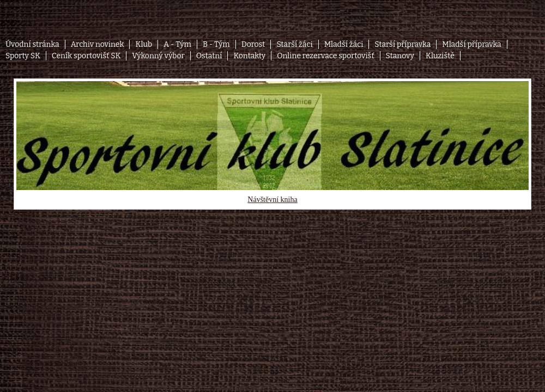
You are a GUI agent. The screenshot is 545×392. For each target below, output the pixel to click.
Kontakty (249, 56)
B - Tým (216, 44)
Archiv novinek (98, 44)
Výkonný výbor (158, 56)
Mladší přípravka (471, 44)
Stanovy (400, 56)
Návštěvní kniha (272, 200)
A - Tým (177, 44)
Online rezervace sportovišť (325, 56)
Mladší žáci (344, 44)
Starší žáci (294, 44)
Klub (144, 44)
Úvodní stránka (32, 44)
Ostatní (209, 56)
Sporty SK (23, 56)
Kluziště (440, 56)
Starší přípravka (402, 44)
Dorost (253, 44)
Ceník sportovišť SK (86, 56)
